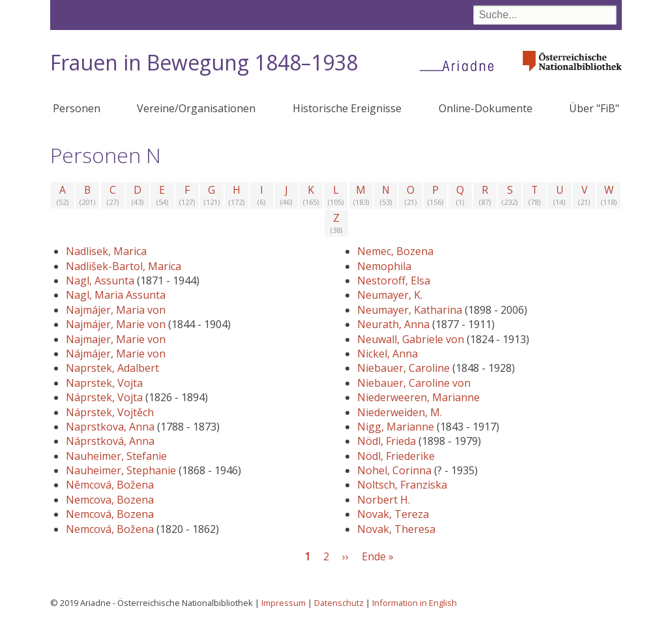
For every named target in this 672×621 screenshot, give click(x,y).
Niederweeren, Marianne (418, 397)
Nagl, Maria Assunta (116, 295)
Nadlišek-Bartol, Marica (124, 266)
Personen (77, 108)
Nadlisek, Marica (106, 251)
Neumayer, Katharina (410, 310)
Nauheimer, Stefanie (116, 456)
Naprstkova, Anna (110, 427)
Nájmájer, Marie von (116, 354)
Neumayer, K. (390, 295)
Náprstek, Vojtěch (110, 412)
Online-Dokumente (486, 108)
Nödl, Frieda (387, 441)
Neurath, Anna (393, 324)
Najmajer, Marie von (116, 339)
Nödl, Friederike (396, 456)
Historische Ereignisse (347, 108)
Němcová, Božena (110, 485)
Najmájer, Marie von (116, 324)
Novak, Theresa (396, 529)
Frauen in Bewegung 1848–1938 (204, 62)
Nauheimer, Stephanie (121, 470)
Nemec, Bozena (395, 251)
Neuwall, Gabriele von (411, 339)
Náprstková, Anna (110, 441)
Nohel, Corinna (394, 470)
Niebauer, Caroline (403, 368)
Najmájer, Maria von (116, 310)
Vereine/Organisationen (196, 108)
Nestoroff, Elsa (394, 280)
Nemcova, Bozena (110, 500)
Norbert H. (384, 500)
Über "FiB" (594, 108)
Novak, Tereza (393, 514)
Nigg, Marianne (396, 427)
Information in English (415, 603)
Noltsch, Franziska (402, 485)
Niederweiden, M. (400, 412)
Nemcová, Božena (110, 529)
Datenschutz (339, 603)
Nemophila (384, 266)
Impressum (284, 603)
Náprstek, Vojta (104, 397)
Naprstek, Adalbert (112, 368)
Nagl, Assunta (100, 280)
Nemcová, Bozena (110, 514)
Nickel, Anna (387, 354)
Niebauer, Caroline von (414, 383)
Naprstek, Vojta (104, 383)
